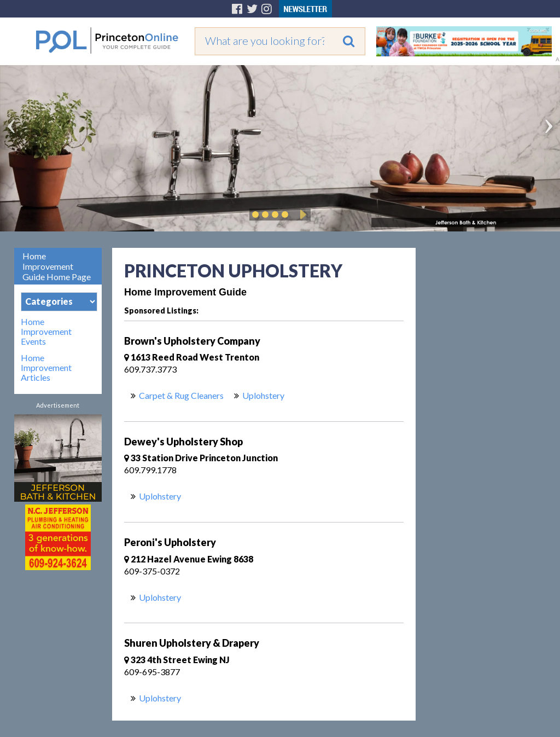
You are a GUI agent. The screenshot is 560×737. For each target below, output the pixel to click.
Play (301, 214)
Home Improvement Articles (46, 368)
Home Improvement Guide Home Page (57, 266)
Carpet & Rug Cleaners (181, 395)
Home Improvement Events (46, 332)
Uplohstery (263, 395)
